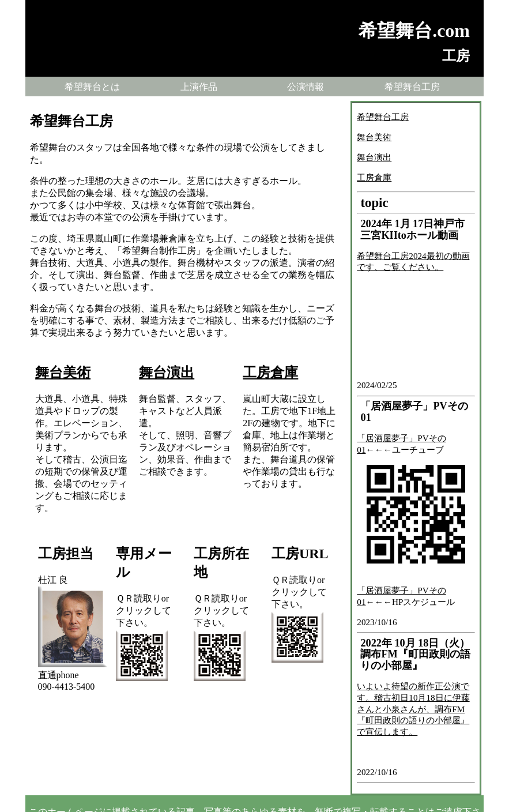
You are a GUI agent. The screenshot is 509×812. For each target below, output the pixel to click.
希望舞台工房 (412, 87)
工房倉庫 (270, 373)
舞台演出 (167, 373)
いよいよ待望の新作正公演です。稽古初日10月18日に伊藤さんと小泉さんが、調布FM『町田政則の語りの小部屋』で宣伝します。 (413, 709)
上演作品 (199, 87)
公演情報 (306, 87)
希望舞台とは (92, 87)
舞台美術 (63, 373)
